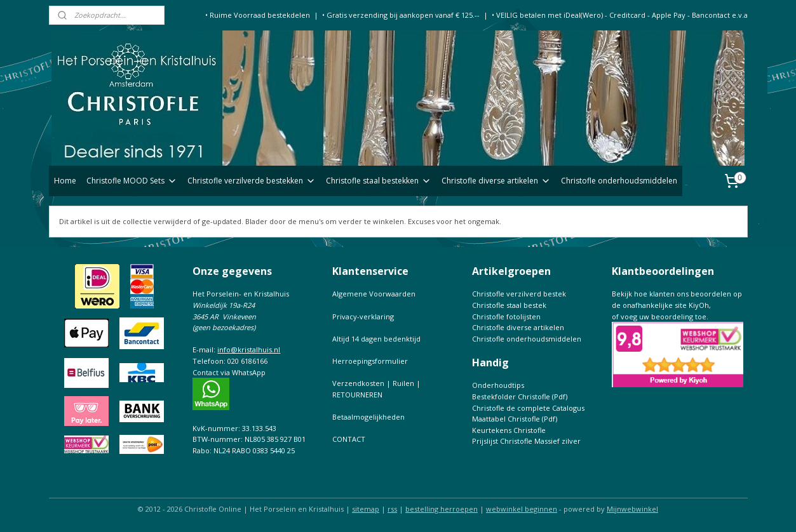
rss (392, 509)
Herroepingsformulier (370, 361)
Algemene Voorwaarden (374, 294)
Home (65, 181)
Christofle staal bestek (509, 305)
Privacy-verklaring (363, 316)
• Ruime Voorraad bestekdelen (258, 15)
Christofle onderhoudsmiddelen (619, 181)
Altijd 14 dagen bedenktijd (376, 339)
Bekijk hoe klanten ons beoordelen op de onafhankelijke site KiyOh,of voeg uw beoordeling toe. (677, 305)
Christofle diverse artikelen (496, 181)
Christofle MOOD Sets (132, 181)
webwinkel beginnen (522, 509)
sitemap (366, 509)
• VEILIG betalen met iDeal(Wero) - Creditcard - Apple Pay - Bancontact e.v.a (620, 15)
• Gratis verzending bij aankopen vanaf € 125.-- (401, 15)
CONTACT (349, 439)
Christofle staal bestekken (379, 181)
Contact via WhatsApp (229, 372)
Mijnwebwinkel (632, 509)
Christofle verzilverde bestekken (252, 181)
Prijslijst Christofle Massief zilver (526, 441)
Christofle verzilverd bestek (519, 294)
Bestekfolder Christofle (511, 396)
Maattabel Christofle (506, 419)
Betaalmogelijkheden (368, 417)
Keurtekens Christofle (509, 430)
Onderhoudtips (498, 385)
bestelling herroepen (442, 509)
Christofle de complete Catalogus (528, 408)
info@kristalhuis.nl (249, 349)
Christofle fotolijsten (506, 316)
